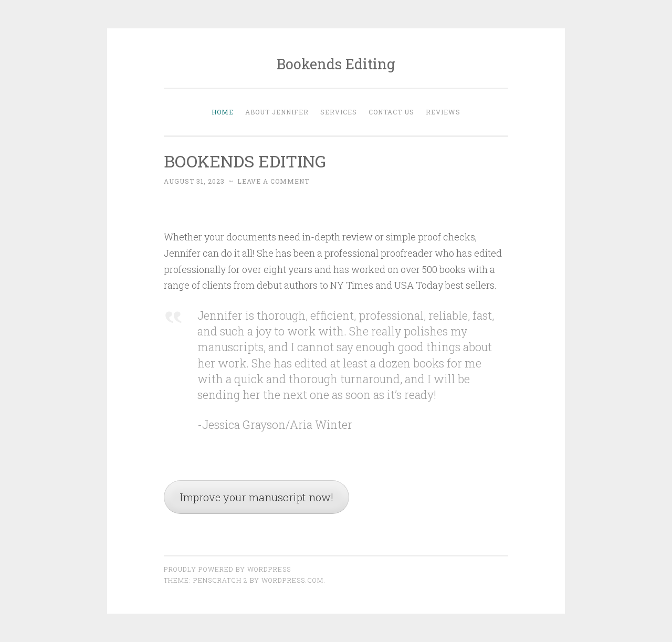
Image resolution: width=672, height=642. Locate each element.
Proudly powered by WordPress (227, 569)
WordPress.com (292, 580)
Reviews (443, 112)
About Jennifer (277, 112)
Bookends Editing (336, 64)
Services (339, 112)
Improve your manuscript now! (256, 497)
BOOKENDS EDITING (245, 161)
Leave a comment (273, 181)
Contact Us (391, 112)
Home (223, 112)
